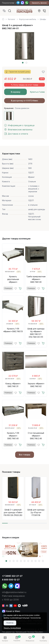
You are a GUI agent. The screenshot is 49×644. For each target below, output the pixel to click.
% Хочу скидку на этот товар (25, 85)
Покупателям (8, 3)
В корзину (16, 92)
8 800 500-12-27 (11, 580)
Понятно (10, 623)
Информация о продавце (19, 125)
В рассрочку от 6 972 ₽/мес (25, 101)
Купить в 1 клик (37, 92)
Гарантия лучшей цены (18, 72)
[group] (20, 550)
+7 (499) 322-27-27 (12, 576)
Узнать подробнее (12, 628)
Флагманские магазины (18, 130)
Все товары (25, 455)
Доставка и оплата (16, 134)
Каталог (12, 19)
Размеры (8, 288)
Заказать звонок (39, 3)
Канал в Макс (11, 611)
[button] (23, 63)
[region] (24, 18)
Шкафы (43, 19)
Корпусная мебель (28, 19)
